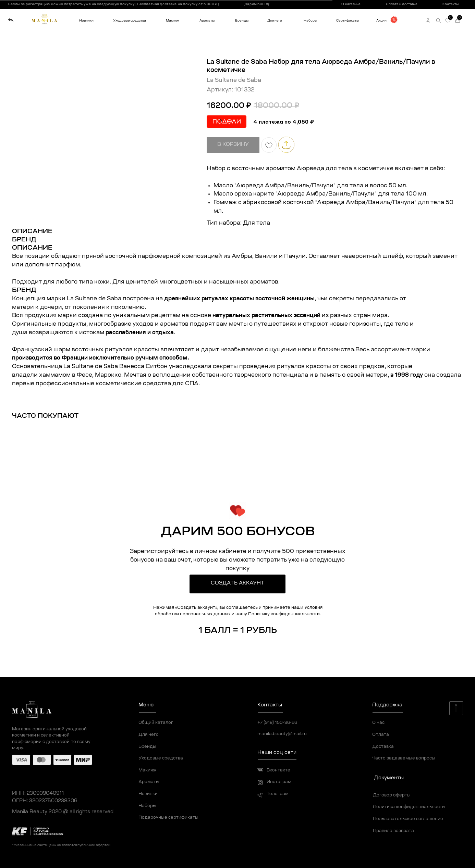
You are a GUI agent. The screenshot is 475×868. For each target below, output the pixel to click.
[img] (11, 20)
